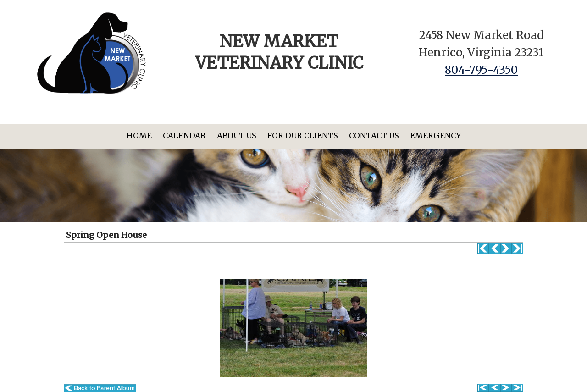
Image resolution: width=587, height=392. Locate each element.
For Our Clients (303, 136)
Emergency (435, 136)
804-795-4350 (481, 70)
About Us (237, 136)
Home (139, 136)
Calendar (184, 136)
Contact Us (374, 136)
